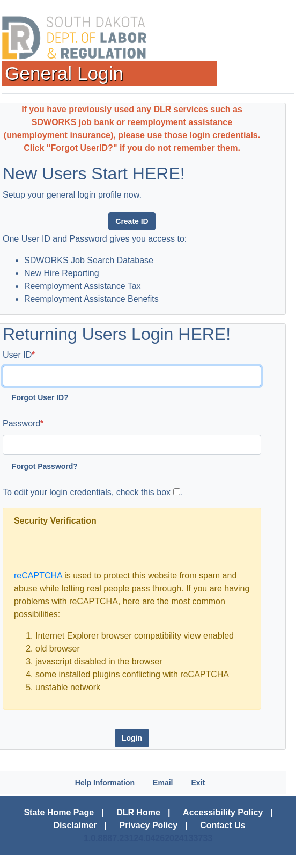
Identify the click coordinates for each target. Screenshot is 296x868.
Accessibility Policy (223, 812)
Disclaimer (75, 825)
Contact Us (223, 825)
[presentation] (95, 548)
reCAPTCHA (38, 576)
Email (163, 783)
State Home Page (59, 812)
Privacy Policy (149, 825)
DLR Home (138, 812)
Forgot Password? (45, 466)
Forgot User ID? (40, 397)
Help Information (105, 783)
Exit (198, 783)
